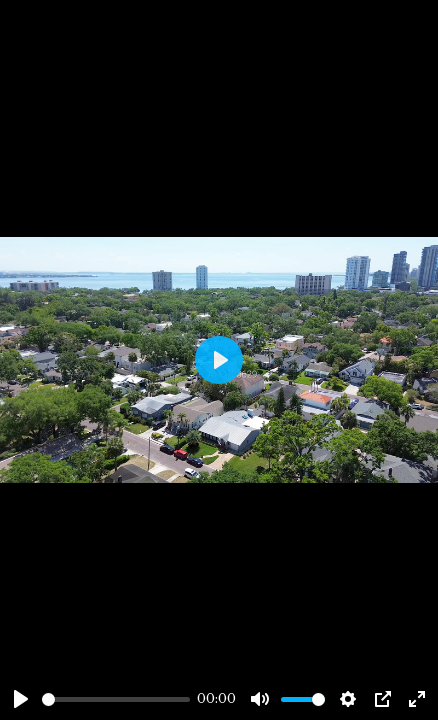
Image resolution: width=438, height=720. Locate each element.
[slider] (116, 699)
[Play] (21, 699)
